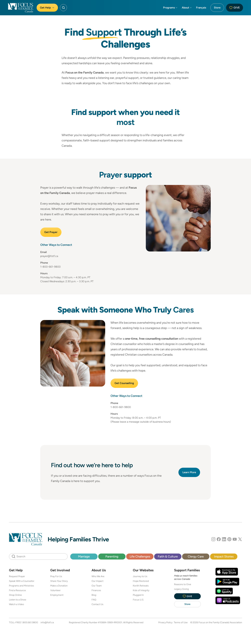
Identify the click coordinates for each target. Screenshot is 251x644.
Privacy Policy (165, 622)
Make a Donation (59, 586)
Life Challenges (140, 556)
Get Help (47, 8)
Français (201, 8)
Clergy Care (196, 556)
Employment (57, 595)
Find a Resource (17, 590)
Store (217, 8)
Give (235, 8)
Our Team (97, 586)
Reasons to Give (183, 584)
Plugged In (138, 595)
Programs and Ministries (21, 586)
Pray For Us (56, 576)
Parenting (112, 556)
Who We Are (98, 576)
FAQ (94, 600)
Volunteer (55, 590)
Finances (96, 590)
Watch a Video (16, 604)
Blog (94, 595)
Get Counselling (124, 383)
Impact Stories (224, 556)
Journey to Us (140, 576)
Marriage (84, 556)
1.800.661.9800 (30, 622)
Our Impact (97, 581)
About (187, 8)
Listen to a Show (18, 600)
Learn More (189, 472)
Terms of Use (181, 622)
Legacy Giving (181, 589)
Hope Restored (141, 581)
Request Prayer (17, 576)
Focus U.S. (138, 600)
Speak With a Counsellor (22, 581)
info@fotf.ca (47, 622)
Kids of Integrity (141, 590)
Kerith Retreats (141, 586)
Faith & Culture (168, 556)
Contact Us (97, 604)
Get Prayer (51, 232)
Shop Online (15, 595)
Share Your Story (59, 581)
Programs (170, 8)
